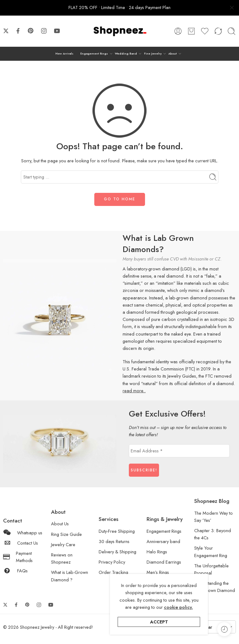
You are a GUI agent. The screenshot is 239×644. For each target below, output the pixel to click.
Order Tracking (113, 572)
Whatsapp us (23, 533)
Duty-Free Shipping (117, 531)
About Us (60, 524)
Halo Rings (157, 552)
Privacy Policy (112, 562)
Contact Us (21, 543)
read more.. (134, 391)
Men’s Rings (158, 572)
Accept (159, 622)
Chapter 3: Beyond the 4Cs (213, 534)
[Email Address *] (179, 451)
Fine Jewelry (153, 54)
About (173, 54)
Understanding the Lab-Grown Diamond (215, 587)
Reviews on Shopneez (62, 558)
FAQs (15, 571)
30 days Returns (114, 541)
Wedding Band (126, 54)
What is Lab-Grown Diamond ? (70, 576)
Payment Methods (18, 557)
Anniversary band (163, 541)
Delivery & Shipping (117, 552)
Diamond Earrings (164, 562)
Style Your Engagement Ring (211, 551)
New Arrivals (64, 53)
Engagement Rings (94, 54)
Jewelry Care (63, 544)
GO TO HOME (120, 199)
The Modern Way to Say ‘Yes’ (213, 517)
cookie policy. (178, 607)
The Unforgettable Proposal (211, 569)
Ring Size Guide (66, 534)
